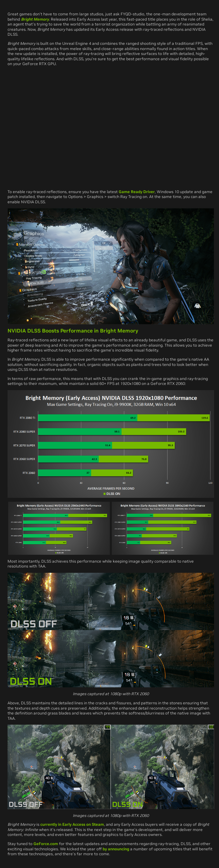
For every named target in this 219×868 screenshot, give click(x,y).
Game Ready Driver (137, 192)
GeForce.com (46, 844)
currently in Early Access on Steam (72, 824)
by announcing (116, 849)
